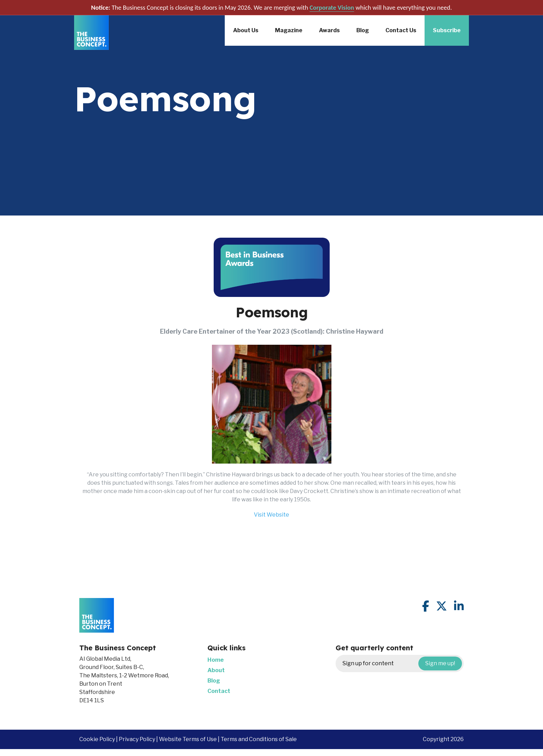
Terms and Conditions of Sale (259, 739)
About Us (246, 30)
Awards (329, 30)
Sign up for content (402, 663)
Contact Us (401, 30)
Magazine (289, 30)
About (216, 670)
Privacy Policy (137, 739)
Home (216, 660)
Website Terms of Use (188, 739)
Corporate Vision (332, 7)
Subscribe (447, 30)
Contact (219, 691)
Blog (363, 30)
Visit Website (271, 515)
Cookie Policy (97, 739)
